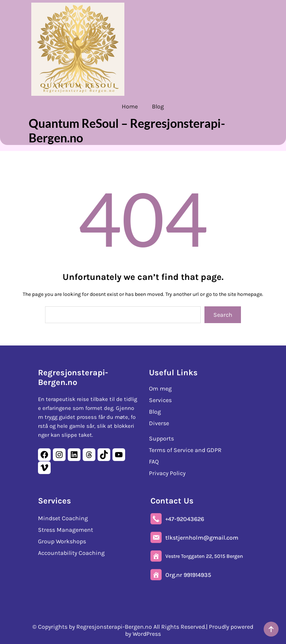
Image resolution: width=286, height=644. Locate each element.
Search (223, 315)
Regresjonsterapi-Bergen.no (73, 377)
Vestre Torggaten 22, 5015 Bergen (204, 556)
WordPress (147, 634)
